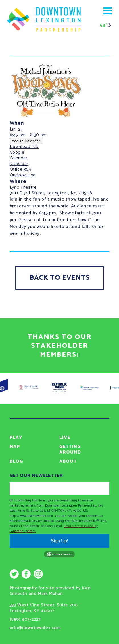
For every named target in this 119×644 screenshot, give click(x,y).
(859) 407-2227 (25, 620)
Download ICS (24, 147)
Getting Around (70, 449)
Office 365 (20, 169)
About (68, 461)
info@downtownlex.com (35, 628)
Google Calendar (19, 155)
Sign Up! (59, 541)
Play (16, 438)
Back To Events (60, 278)
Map (15, 447)
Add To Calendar (26, 141)
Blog (16, 461)
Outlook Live (23, 175)
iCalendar (19, 164)
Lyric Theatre (23, 187)
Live (65, 438)
